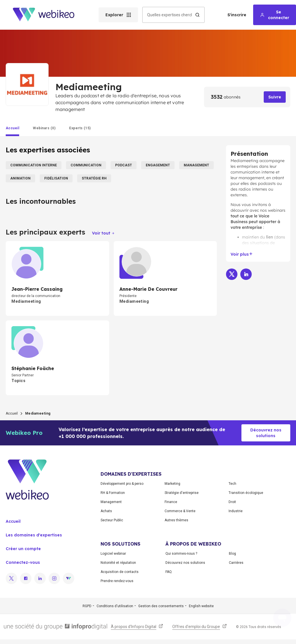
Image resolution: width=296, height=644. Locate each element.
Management (111, 502)
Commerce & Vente (180, 511)
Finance (171, 502)
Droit (232, 502)
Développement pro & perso (122, 484)
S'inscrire (237, 15)
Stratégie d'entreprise (182, 493)
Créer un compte (23, 549)
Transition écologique (246, 493)
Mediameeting (244, 161)
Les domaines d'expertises (34, 535)
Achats (106, 511)
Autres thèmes (176, 520)
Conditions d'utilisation (115, 606)
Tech (232, 484)
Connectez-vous (23, 562)
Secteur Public (112, 520)
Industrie (236, 511)
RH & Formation (113, 493)
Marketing (172, 484)
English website (201, 606)
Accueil (12, 413)
